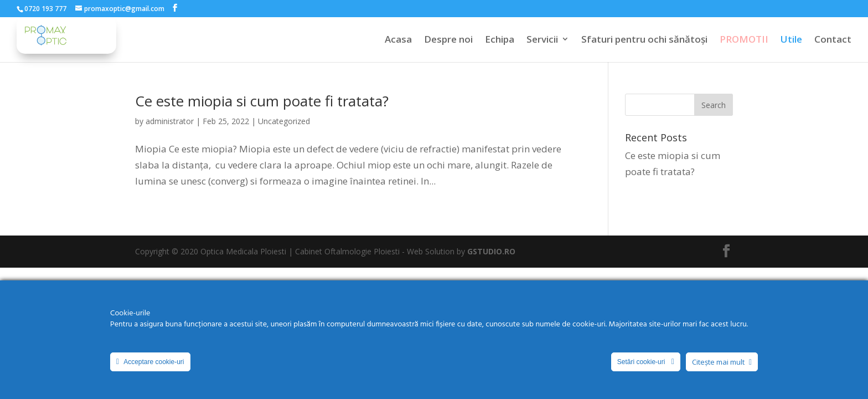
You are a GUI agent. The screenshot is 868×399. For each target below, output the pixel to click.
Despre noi (448, 40)
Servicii (542, 40)
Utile (791, 40)
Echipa (500, 40)
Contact (833, 40)
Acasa (398, 40)
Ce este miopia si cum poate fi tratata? (262, 101)
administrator (170, 121)
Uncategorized (284, 121)
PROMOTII (744, 40)
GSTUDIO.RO (491, 251)
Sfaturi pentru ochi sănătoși (644, 40)
